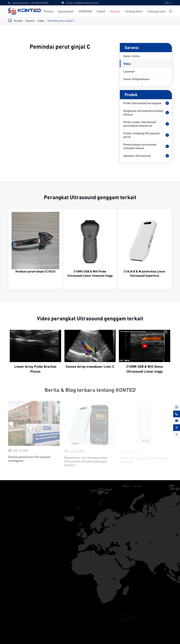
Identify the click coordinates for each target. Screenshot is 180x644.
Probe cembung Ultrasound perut (141, 135)
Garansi (115, 11)
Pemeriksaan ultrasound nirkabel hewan (140, 146)
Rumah (18, 21)
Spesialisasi (66, 11)
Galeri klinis (132, 56)
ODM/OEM (85, 11)
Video (41, 21)
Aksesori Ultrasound (137, 156)
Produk (49, 11)
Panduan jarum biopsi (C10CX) (35, 271)
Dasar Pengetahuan (136, 79)
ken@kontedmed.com (86, 3)
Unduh (101, 11)
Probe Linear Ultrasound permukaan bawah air (140, 124)
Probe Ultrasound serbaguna (142, 103)
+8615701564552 (39, 3)
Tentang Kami (134, 11)
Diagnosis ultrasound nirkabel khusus (143, 113)
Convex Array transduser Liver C (90, 366)
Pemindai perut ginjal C (61, 21)
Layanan (129, 71)
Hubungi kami (157, 11)
